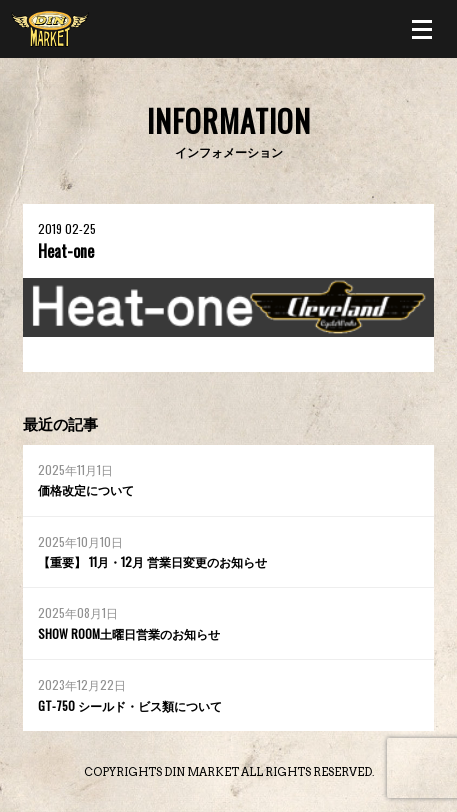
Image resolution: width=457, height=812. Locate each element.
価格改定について (86, 489)
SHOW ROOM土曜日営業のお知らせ (129, 633)
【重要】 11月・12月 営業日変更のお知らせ (152, 561)
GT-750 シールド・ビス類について (130, 705)
